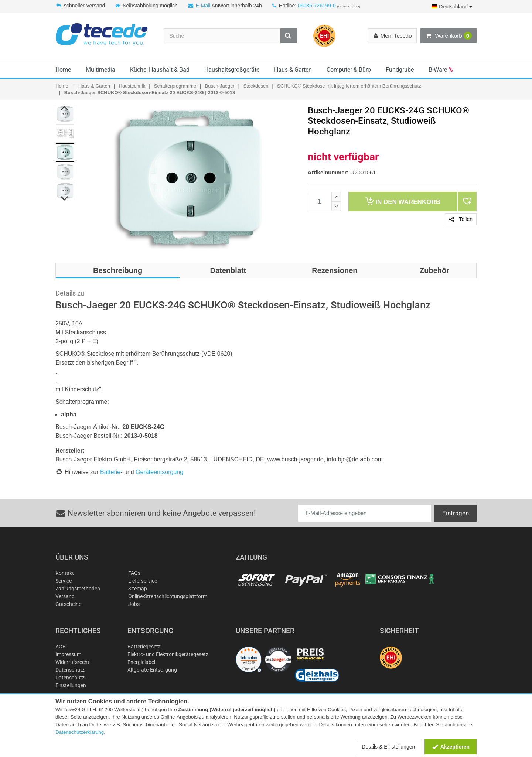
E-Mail (203, 6)
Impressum (68, 654)
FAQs (134, 573)
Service (64, 581)
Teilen (461, 219)
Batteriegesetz (144, 647)
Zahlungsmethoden (78, 589)
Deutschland (452, 7)
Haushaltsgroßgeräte (232, 70)
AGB (61, 647)
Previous (65, 108)
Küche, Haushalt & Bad (160, 70)
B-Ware (441, 70)
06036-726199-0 (317, 6)
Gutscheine (68, 604)
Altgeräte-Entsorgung (152, 670)
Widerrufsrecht (72, 662)
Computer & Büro (349, 70)
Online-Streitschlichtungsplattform (168, 596)
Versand (65, 596)
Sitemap (138, 589)
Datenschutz (70, 670)
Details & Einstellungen (388, 747)
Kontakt (65, 573)
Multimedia (100, 70)
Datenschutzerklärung (80, 732)
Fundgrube (400, 70)
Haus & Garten (293, 70)
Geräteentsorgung (159, 472)
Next (65, 198)
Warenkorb (449, 36)
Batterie (110, 472)
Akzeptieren (451, 747)
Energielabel (141, 662)
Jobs (134, 604)
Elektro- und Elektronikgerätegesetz (168, 654)
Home (63, 70)
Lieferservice (143, 581)
